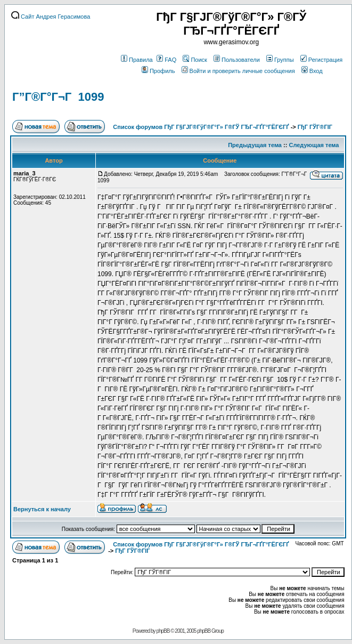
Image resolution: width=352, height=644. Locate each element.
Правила (137, 60)
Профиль (158, 71)
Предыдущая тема (255, 145)
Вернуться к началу (42, 509)
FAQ (166, 60)
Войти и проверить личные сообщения (238, 71)
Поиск (195, 60)
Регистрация (321, 60)
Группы (280, 60)
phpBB (163, 631)
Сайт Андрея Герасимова (51, 17)
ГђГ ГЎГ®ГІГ (316, 127)
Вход (312, 71)
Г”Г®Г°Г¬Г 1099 (58, 97)
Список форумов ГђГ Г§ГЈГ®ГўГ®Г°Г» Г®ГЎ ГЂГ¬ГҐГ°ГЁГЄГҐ (201, 127)
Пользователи (237, 60)
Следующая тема (314, 145)
